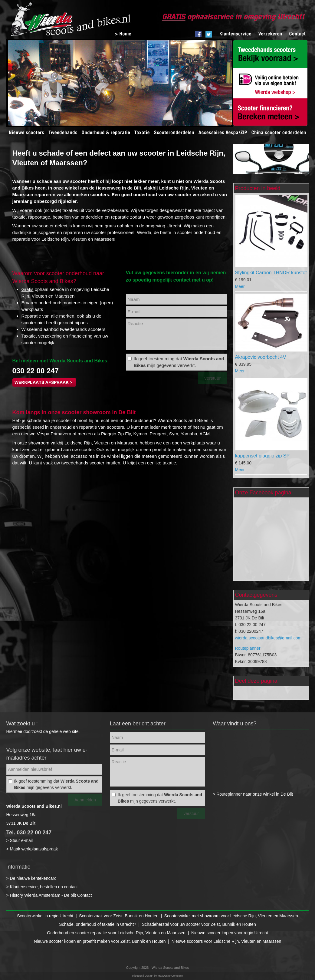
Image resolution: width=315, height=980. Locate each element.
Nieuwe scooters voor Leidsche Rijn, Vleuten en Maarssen (226, 941)
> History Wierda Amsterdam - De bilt (42, 895)
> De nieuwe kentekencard (31, 878)
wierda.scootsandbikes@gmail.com (268, 638)
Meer (240, 286)
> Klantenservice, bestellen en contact (42, 887)
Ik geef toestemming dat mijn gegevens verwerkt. (179, 362)
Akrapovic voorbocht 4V (261, 357)
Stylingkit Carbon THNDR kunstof (271, 273)
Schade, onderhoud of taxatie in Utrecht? (98, 924)
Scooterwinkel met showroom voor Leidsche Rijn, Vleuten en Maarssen (231, 916)
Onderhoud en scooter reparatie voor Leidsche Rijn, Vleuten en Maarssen (116, 933)
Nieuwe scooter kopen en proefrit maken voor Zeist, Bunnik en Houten (100, 941)
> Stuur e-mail (20, 840)
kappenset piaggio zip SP (262, 456)
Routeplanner (248, 648)
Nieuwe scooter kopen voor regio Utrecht (230, 933)
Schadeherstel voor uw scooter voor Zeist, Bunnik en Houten (199, 924)
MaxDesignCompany (170, 976)
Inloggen (138, 976)
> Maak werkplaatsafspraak (32, 849)
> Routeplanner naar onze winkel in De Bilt (253, 794)
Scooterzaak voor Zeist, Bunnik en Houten (119, 916)
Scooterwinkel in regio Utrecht (45, 916)
